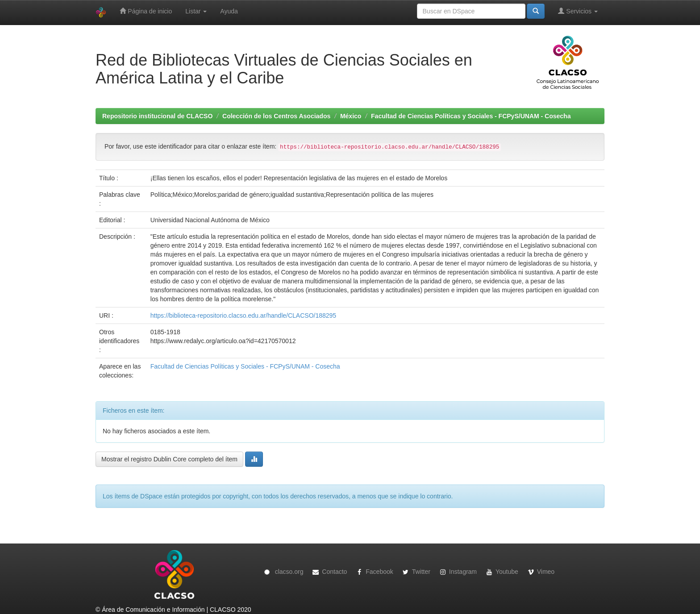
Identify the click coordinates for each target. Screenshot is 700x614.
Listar (196, 11)
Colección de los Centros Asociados (276, 116)
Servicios (578, 11)
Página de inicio (146, 11)
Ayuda (229, 11)
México (351, 116)
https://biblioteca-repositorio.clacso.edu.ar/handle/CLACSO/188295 (243, 315)
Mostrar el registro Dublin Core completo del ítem (169, 459)
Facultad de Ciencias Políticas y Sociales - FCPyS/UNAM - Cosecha (471, 116)
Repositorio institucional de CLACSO (157, 116)
